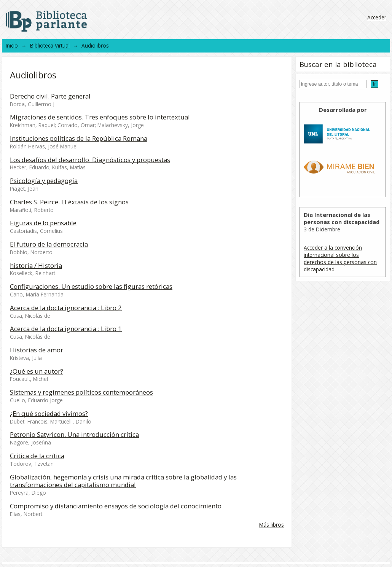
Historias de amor (37, 350)
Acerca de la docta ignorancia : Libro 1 (66, 329)
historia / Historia (36, 265)
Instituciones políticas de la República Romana (79, 138)
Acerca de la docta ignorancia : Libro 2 (66, 308)
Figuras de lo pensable (43, 223)
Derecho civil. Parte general (50, 96)
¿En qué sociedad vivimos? (49, 413)
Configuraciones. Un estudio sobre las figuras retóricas (91, 286)
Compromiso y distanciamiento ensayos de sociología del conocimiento (116, 506)
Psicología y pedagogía (44, 181)
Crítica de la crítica (37, 456)
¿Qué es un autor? (37, 371)
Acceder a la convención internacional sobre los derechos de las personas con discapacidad (340, 258)
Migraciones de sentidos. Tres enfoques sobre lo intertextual (100, 117)
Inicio (12, 45)
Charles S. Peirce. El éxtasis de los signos (69, 202)
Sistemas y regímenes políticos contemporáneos (81, 392)
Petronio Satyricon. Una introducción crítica (74, 434)
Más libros (272, 525)
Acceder (377, 17)
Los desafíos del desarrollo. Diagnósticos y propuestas (90, 160)
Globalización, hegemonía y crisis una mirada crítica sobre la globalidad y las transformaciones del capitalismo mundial (123, 481)
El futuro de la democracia (49, 244)
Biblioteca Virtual (50, 45)
